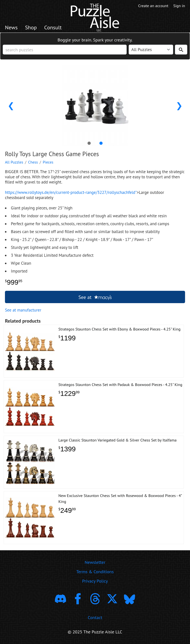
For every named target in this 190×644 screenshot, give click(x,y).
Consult (53, 27)
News (11, 27)
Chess (33, 162)
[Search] (181, 50)
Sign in (179, 6)
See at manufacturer (23, 310)
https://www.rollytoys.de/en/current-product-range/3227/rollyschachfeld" (71, 192)
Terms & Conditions (95, 572)
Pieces (48, 162)
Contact (95, 617)
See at (95, 297)
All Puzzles (14, 162)
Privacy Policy (95, 581)
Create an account (153, 6)
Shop (31, 27)
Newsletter (95, 562)
